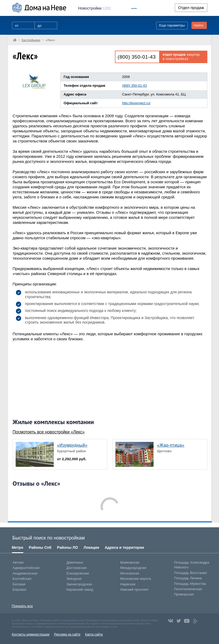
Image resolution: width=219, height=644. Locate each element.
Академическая (25, 573)
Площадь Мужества (190, 584)
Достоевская (77, 568)
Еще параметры (172, 25)
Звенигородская (79, 584)
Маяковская (130, 562)
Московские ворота (136, 579)
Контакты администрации (31, 634)
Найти (199, 25)
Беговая (19, 584)
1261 (95, 8)
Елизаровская (78, 573)
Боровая (19, 589)
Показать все (22, 606)
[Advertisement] (52, 380)
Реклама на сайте (67, 634)
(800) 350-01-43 (137, 57)
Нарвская (128, 584)
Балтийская (22, 579)
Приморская (184, 594)
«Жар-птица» (171, 445)
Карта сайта (94, 634)
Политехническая (188, 589)
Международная (133, 568)
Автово (18, 562)
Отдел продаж (191, 8)
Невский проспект (135, 589)
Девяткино (75, 562)
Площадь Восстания (190, 573)
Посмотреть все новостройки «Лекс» (49, 432)
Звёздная (74, 579)
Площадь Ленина (188, 578)
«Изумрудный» (72, 445)
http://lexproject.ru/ (136, 103)
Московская (130, 573)
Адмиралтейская (26, 568)
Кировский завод (80, 589)
